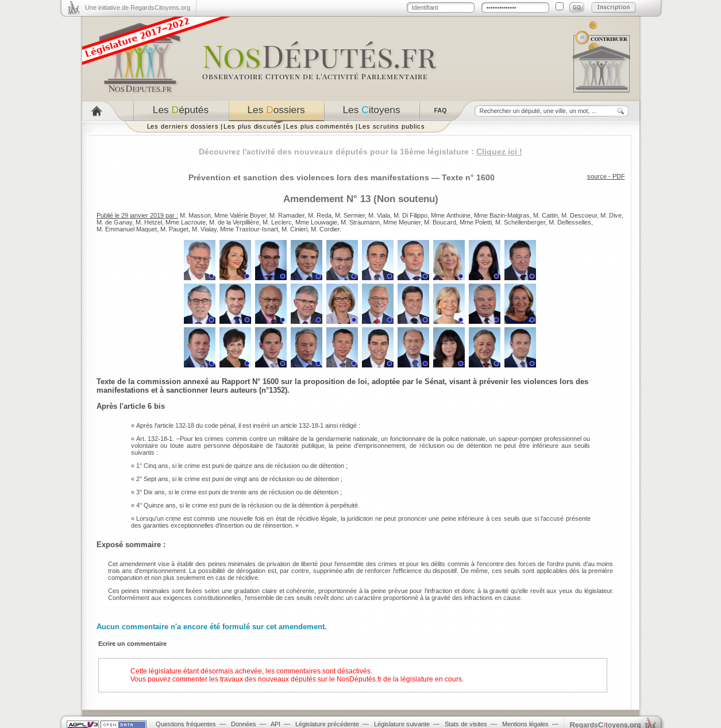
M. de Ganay (114, 222)
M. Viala (379, 215)
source (597, 176)
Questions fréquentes (186, 724)
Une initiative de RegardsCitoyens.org (138, 7)
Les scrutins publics (392, 126)
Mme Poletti (476, 222)
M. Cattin (545, 215)
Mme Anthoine (451, 215)
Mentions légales (525, 724)
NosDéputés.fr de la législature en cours (399, 679)
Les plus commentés (320, 126)
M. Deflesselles (570, 222)
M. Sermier (350, 215)
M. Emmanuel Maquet (127, 229)
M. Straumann (360, 222)
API (275, 724)
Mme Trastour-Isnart (249, 229)
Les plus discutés (252, 126)
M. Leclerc (277, 222)
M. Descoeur (579, 215)
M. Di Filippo (410, 215)
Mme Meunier (402, 222)
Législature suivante (402, 724)
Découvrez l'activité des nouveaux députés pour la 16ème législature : (360, 152)
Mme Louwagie (316, 222)
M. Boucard (440, 222)
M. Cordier (325, 229)
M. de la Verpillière (234, 222)
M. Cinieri (294, 229)
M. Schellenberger (520, 222)
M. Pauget (174, 229)
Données (244, 724)
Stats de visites (466, 724)
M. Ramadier (287, 215)
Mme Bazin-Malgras (502, 215)
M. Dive (611, 215)
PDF (619, 176)
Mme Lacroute (186, 222)
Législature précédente (327, 724)
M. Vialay (204, 229)
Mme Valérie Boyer (240, 215)
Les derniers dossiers (183, 126)
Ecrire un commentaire (132, 644)
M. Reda (320, 215)
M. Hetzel (149, 222)
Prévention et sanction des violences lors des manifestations (309, 177)
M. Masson (195, 215)
